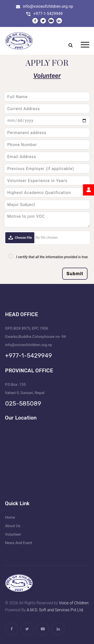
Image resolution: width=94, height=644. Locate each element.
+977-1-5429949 (48, 14)
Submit (75, 274)
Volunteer (13, 534)
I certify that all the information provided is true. (52, 257)
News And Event (19, 543)
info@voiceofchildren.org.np (48, 6)
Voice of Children (74, 603)
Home (10, 517)
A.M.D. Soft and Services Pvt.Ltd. (55, 610)
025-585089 (23, 404)
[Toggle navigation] (85, 45)
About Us (13, 526)
